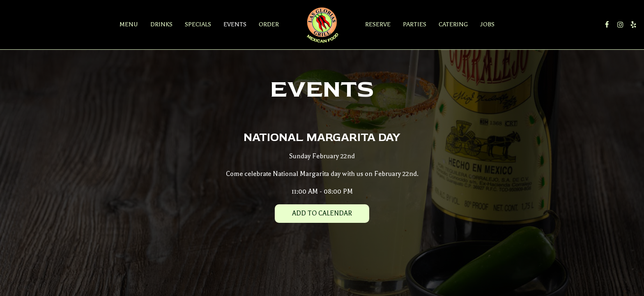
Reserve (378, 24)
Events (235, 24)
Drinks (161, 24)
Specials (198, 24)
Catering (453, 24)
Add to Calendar (322, 213)
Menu (129, 24)
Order (269, 24)
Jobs (487, 24)
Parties (415, 24)
